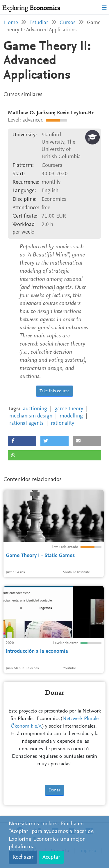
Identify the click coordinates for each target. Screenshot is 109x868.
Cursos (68, 23)
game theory (69, 409)
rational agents (26, 423)
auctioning (35, 409)
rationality (62, 423)
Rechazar (23, 857)
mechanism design (31, 416)
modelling (71, 416)
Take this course (54, 391)
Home (11, 23)
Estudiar (39, 23)
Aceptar (51, 857)
